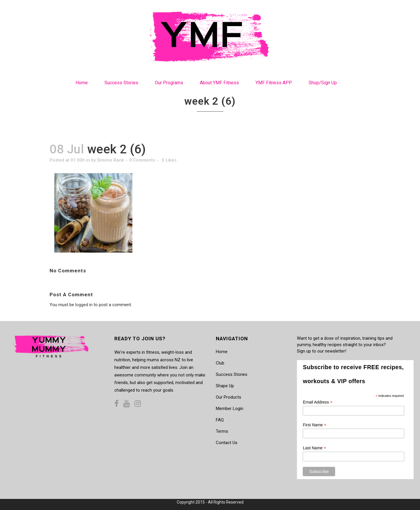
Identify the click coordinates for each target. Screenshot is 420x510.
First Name (315, 425)
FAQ (220, 420)
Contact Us (227, 443)
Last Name (314, 448)
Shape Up (225, 386)
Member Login (230, 409)
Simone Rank (110, 160)
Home (222, 352)
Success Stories (232, 374)
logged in (84, 305)
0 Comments (142, 160)
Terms (222, 431)
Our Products (229, 397)
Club (220, 363)
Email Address (318, 402)
